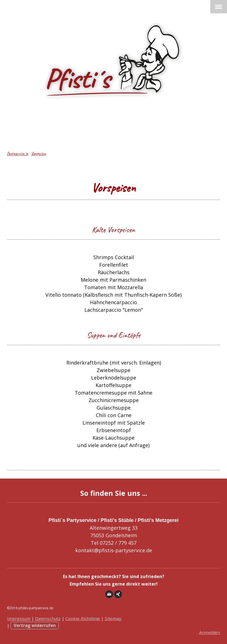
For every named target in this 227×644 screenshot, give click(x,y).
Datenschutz (48, 618)
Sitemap (113, 618)
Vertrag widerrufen (35, 625)
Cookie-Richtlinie (83, 618)
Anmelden (210, 632)
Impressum (19, 618)
